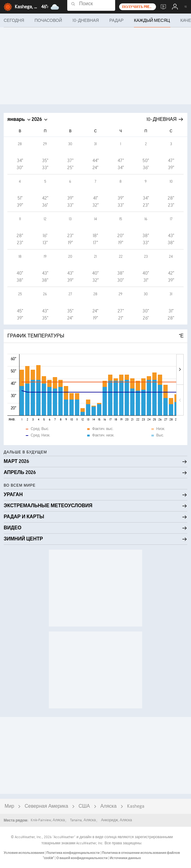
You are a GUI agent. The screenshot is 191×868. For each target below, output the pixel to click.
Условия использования (24, 853)
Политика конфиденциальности (73, 853)
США (84, 806)
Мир (9, 806)
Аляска (109, 806)
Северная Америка (46, 806)
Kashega (136, 806)
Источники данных (125, 858)
